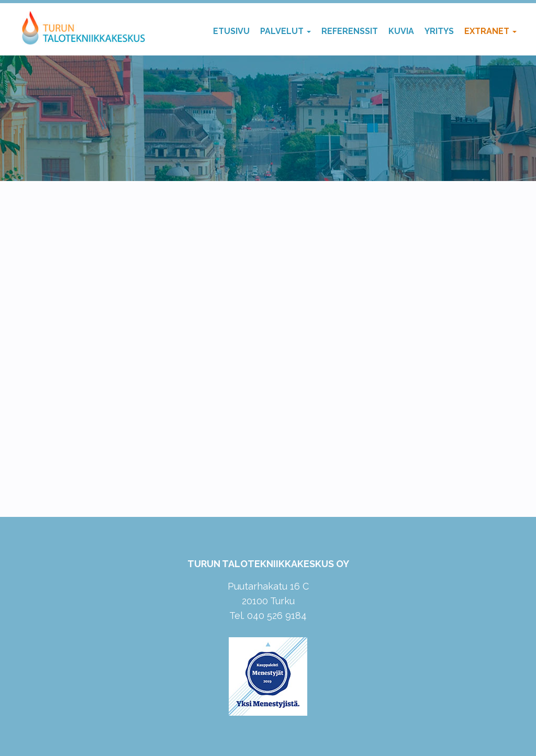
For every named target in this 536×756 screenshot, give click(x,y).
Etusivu (231, 31)
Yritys (439, 31)
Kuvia (401, 31)
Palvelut (286, 31)
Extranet (490, 31)
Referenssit (350, 31)
